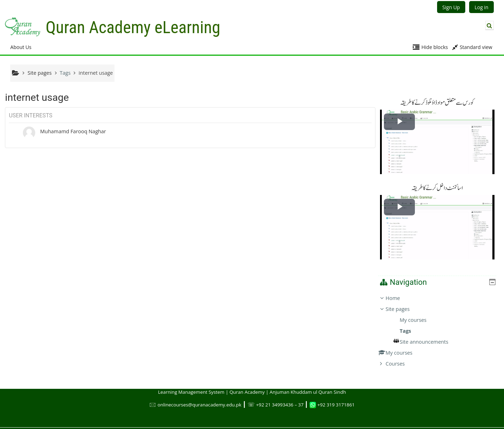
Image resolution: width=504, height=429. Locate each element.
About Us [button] (21, 47)
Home (398, 292)
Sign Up (451, 7)
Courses (400, 358)
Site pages (39, 73)
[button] (490, 25)
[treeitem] (440, 325)
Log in (481, 7)
